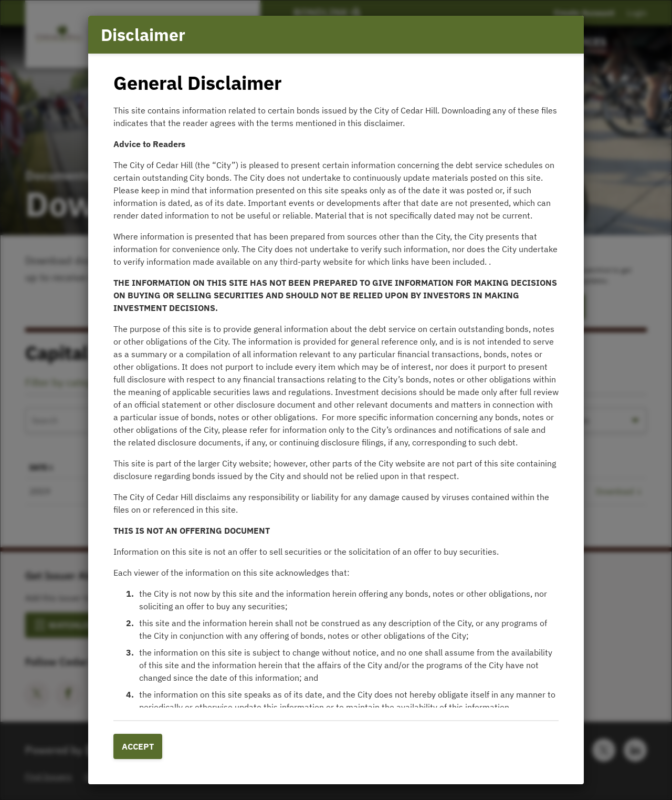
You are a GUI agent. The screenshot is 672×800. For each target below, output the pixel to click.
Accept (138, 746)
